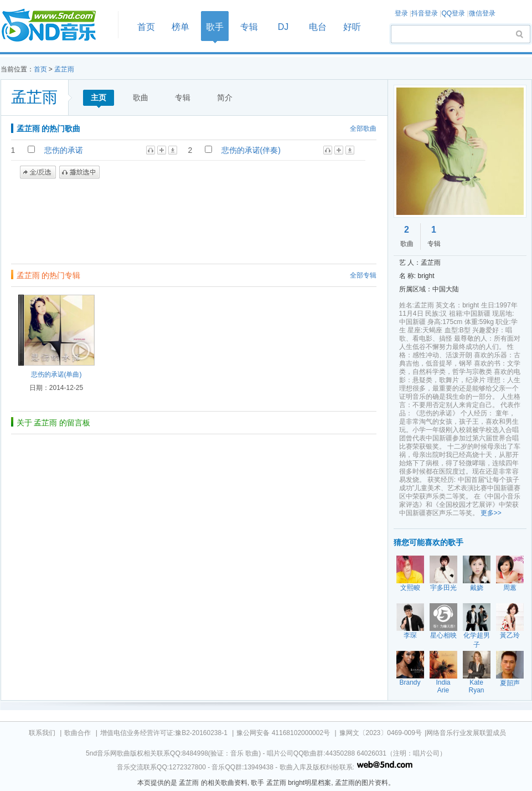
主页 (99, 97)
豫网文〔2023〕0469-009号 (381, 733)
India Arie (443, 686)
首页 (56, 26)
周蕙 (510, 588)
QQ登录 (453, 13)
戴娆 (477, 588)
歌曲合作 (78, 733)
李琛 (410, 635)
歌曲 (141, 97)
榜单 (180, 27)
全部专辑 (363, 275)
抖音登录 (425, 13)
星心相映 (443, 635)
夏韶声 (510, 683)
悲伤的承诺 (64, 150)
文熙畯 (410, 588)
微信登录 (482, 13)
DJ (283, 27)
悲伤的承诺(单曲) (56, 374)
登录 (401, 13)
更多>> (491, 513)
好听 (352, 27)
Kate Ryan (476, 686)
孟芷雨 (64, 69)
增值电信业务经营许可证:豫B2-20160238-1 (164, 733)
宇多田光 (443, 588)
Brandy (410, 682)
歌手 (215, 27)
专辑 (249, 27)
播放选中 (79, 172)
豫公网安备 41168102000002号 (283, 733)
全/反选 (38, 172)
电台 (318, 27)
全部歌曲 (363, 129)
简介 (225, 97)
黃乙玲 (510, 635)
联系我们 (42, 733)
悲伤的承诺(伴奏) (251, 150)
